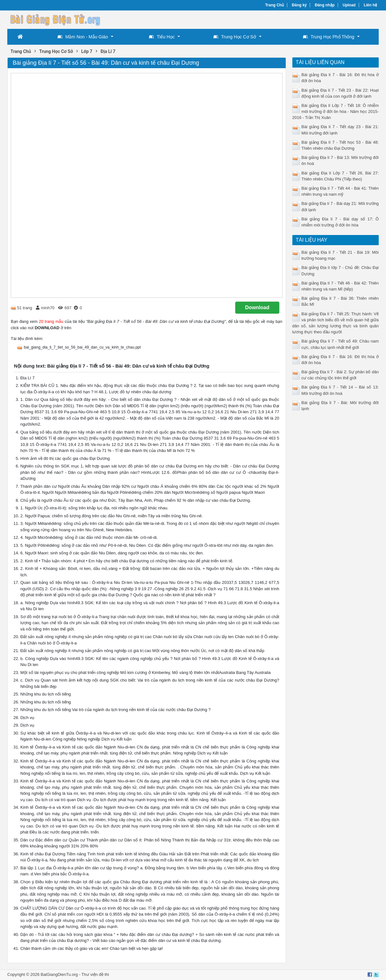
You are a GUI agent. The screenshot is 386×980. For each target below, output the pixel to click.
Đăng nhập (325, 5)
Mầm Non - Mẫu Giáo (83, 37)
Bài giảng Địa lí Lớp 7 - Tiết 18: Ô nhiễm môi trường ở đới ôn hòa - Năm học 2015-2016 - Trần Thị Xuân (336, 111)
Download (257, 307)
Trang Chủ (274, 5)
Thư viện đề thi (95, 974)
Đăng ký (299, 5)
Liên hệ (370, 5)
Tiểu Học (162, 37)
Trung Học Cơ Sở (235, 37)
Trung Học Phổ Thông (329, 37)
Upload (349, 5)
